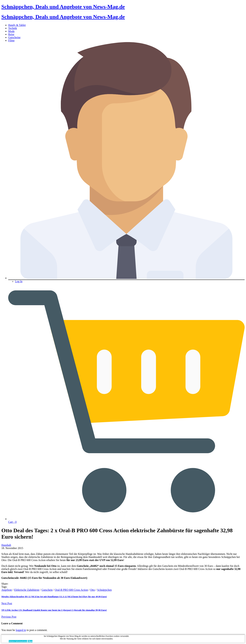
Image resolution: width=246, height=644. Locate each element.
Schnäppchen (104, 590)
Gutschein (47, 590)
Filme (11, 40)
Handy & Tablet (17, 25)
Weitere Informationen (18, 641)
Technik (13, 28)
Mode (11, 31)
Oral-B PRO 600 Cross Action (71, 590)
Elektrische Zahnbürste (27, 590)
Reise (11, 34)
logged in (21, 630)
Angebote (7, 590)
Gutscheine (14, 37)
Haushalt (6, 545)
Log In (19, 281)
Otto (93, 590)
